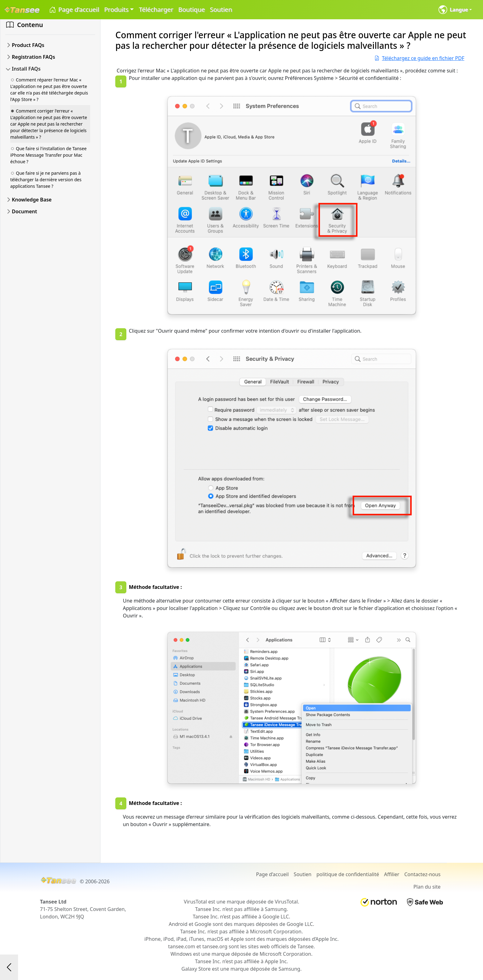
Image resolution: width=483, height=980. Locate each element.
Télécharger (156, 9)
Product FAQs (28, 45)
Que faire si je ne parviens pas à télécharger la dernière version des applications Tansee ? (46, 180)
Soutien (221, 9)
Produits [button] (116, 9)
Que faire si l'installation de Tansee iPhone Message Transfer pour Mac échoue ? (48, 155)
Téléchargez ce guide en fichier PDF (419, 58)
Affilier (392, 874)
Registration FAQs (33, 57)
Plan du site (427, 887)
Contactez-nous (423, 874)
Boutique (192, 9)
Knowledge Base (32, 200)
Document (24, 211)
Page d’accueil (74, 10)
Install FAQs (26, 69)
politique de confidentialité (348, 874)
